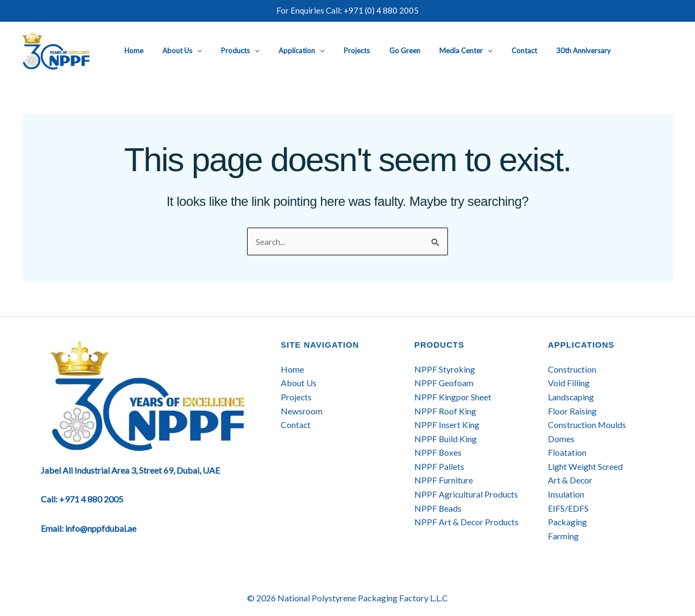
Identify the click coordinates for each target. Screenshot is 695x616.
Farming (563, 536)
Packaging (568, 522)
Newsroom (302, 411)
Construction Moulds (587, 425)
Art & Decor (570, 480)
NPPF (427, 480)
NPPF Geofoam (444, 383)
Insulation (566, 494)
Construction (572, 369)
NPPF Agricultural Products (467, 494)
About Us (177, 51)
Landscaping (571, 397)
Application (287, 51)
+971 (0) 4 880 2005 (381, 10)
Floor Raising (572, 411)
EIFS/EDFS (568, 508)
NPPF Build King (446, 439)
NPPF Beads (438, 508)
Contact (489, 51)
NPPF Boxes (438, 453)
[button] (192, 51)
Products (230, 51)
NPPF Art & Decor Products (467, 522)
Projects (337, 51)
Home (134, 51)
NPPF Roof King (445, 411)
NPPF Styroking (445, 369)
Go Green (379, 51)
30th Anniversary (543, 51)
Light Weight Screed (586, 466)
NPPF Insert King (447, 425)
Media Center (435, 51)
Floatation (567, 453)
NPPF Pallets (439, 466)
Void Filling (569, 383)
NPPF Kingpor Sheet (453, 397)
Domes (561, 439)
